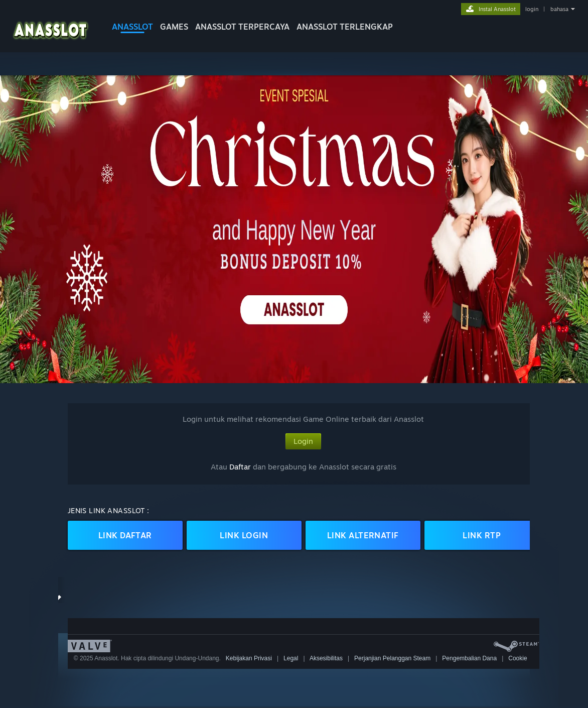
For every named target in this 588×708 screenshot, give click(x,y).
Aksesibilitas (326, 658)
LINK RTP (482, 535)
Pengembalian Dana (469, 658)
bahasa (559, 9)
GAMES (174, 27)
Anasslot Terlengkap (345, 27)
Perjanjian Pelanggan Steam (392, 658)
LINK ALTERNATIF (363, 535)
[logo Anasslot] (51, 42)
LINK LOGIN (244, 535)
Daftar (240, 467)
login (532, 9)
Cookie (518, 658)
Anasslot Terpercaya (242, 27)
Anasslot (132, 27)
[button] (294, 229)
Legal (291, 658)
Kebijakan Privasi (249, 658)
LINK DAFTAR (125, 535)
